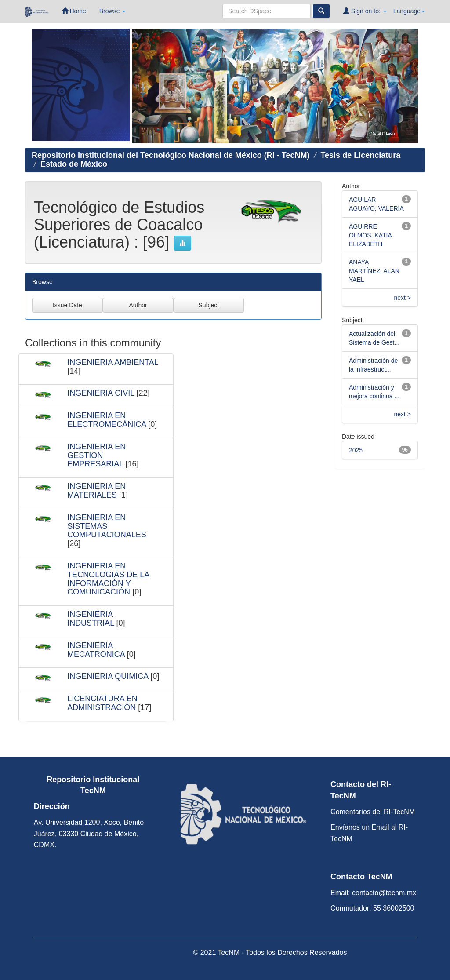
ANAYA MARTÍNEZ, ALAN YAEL (374, 271)
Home (74, 11)
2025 (356, 450)
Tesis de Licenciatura (360, 155)
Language (409, 11)
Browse (113, 11)
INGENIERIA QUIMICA (108, 676)
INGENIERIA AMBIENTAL (113, 362)
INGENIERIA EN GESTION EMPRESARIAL (96, 455)
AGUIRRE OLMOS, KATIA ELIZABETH (370, 235)
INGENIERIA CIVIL (101, 393)
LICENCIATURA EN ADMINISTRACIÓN (102, 703)
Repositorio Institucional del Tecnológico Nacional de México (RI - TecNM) (171, 155)
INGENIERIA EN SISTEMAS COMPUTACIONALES (107, 526)
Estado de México (74, 164)
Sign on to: (365, 11)
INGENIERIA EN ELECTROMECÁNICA (107, 420)
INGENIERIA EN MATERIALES (96, 491)
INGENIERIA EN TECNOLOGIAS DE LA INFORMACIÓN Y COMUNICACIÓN (108, 579)
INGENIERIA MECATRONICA (96, 650)
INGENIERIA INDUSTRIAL (91, 619)
